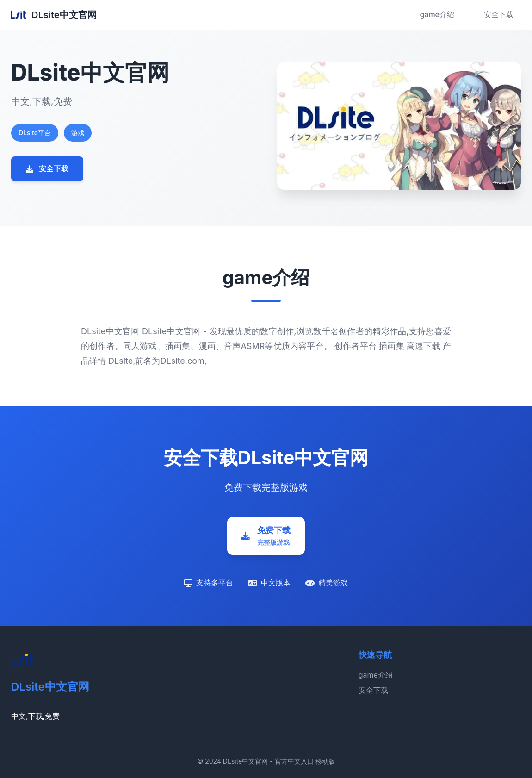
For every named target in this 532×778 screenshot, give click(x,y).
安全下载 (499, 14)
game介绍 (437, 14)
